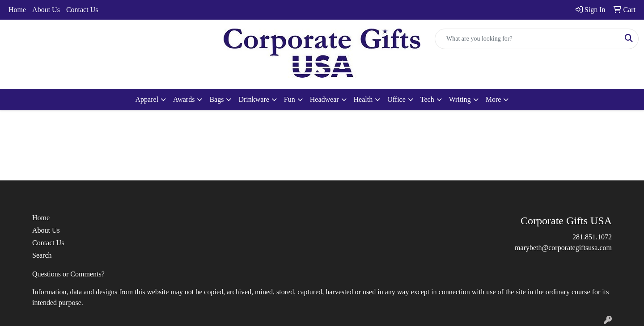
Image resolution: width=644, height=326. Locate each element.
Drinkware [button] (254, 99)
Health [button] (363, 99)
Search (42, 255)
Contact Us (82, 10)
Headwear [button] (324, 99)
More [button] (494, 99)
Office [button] (396, 99)
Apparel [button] (147, 99)
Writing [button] (460, 99)
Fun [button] (290, 99)
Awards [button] (184, 99)
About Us (46, 10)
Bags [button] (216, 99)
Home (17, 10)
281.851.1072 (592, 237)
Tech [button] (427, 99)
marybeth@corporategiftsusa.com (563, 248)
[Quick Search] (527, 39)
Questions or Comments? (68, 274)
